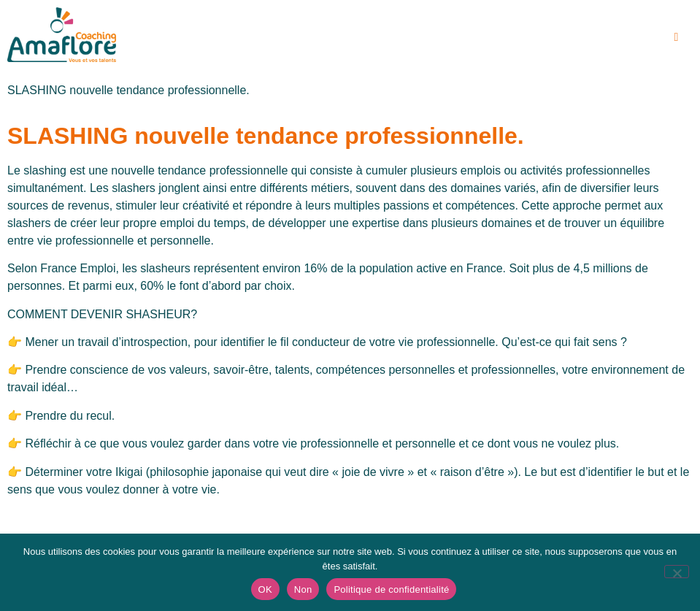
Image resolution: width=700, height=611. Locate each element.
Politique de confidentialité (391, 589)
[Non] (677, 572)
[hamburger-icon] (676, 37)
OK (265, 589)
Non (303, 589)
